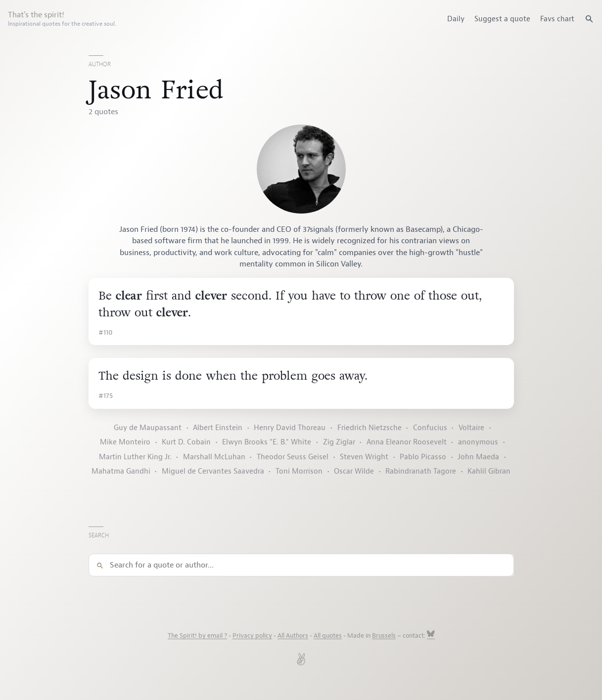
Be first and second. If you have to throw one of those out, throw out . (290, 304)
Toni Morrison (299, 471)
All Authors (293, 636)
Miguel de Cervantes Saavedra (213, 471)
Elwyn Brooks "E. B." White (267, 442)
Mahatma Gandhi (121, 471)
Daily (456, 19)
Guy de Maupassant (148, 428)
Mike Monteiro (125, 442)
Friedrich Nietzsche (370, 428)
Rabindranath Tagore (421, 471)
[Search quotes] (589, 19)
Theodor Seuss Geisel (293, 457)
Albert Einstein (218, 428)
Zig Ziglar (339, 442)
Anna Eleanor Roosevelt (407, 442)
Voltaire (471, 428)
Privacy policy (252, 636)
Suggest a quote (502, 19)
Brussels (384, 636)
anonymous (478, 442)
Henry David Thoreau (290, 428)
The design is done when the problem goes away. (233, 376)
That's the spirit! (62, 19)
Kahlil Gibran (489, 471)
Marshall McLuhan (214, 457)
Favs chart (557, 19)
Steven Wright (364, 457)
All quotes (328, 636)
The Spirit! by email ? (197, 636)
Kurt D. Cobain (186, 442)
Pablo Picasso (423, 457)
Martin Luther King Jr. (135, 457)
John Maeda (478, 457)
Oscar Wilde (354, 471)
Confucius (430, 428)
